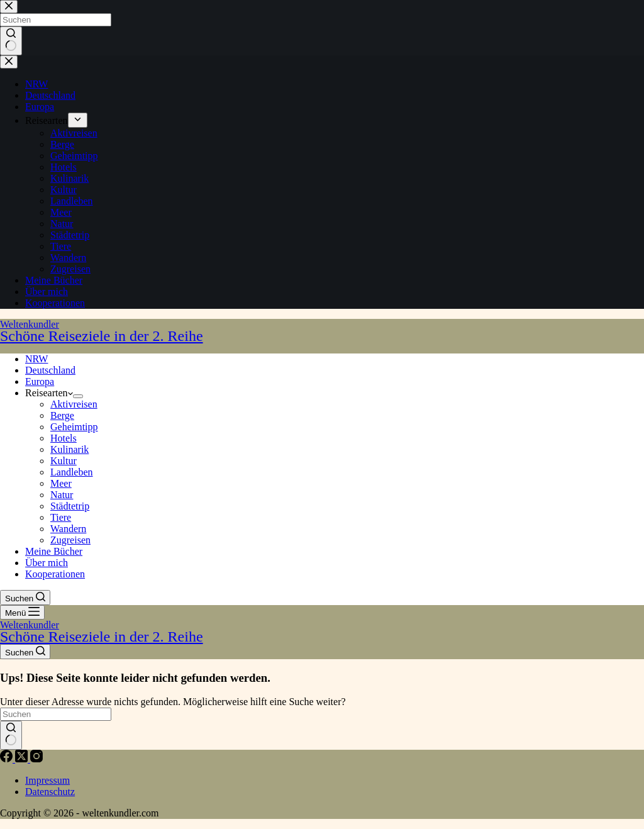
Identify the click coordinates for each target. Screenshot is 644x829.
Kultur (64, 461)
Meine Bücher (54, 551)
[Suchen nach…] (56, 714)
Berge (62, 415)
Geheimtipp (74, 427)
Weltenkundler (322, 331)
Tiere (61, 517)
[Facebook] (8, 759)
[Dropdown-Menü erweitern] (78, 396)
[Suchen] (25, 598)
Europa (40, 381)
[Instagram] (36, 759)
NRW (36, 359)
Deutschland (50, 370)
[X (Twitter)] (23, 759)
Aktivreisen (74, 404)
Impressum (47, 780)
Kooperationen (55, 574)
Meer (61, 483)
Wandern (68, 529)
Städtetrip (70, 506)
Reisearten (49, 393)
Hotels (64, 438)
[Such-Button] (11, 735)
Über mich (47, 563)
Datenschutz (50, 792)
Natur (62, 495)
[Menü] (22, 612)
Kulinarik (69, 449)
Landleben (72, 472)
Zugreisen (70, 540)
